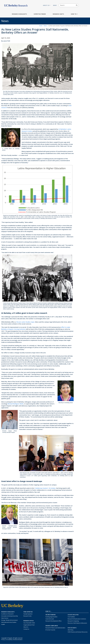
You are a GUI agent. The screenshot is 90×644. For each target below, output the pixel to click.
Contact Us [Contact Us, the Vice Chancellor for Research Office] (26, 629)
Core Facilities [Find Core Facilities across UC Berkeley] (71, 617)
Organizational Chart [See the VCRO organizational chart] (29, 625)
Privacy (3, 640)
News (55, 5)
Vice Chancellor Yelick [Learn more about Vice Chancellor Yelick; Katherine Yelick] (29, 623)
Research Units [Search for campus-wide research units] (28, 616)
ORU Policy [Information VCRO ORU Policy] (71, 630)
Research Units (58, 14)
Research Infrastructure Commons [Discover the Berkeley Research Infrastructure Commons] (77, 619)
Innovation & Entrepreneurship (10, 616)
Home (41, 26)
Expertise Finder (40, 14)
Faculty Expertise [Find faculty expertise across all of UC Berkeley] (28, 614)
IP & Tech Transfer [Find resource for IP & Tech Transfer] (50, 630)
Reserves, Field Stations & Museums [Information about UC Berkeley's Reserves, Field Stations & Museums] (77, 623)
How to (74, 14)
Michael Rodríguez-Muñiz (16, 404)
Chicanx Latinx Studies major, (25, 322)
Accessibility (9, 640)
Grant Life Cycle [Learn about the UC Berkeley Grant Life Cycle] (50, 619)
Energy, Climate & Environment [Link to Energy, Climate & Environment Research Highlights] (9, 620)
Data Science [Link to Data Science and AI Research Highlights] (5, 618)
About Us (47, 5)
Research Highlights (19, 14)
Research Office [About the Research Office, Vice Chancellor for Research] (29, 621)
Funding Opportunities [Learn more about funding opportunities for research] (51, 617)
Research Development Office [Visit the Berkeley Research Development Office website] (54, 621)
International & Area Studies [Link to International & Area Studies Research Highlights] (9, 622)
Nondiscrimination (18, 640)
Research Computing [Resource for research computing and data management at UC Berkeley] (73, 621)
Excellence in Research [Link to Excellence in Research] (7, 614)
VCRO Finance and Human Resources (78, 632)
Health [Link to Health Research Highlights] (3, 624)
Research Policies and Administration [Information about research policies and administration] (55, 628)
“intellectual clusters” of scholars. (45, 488)
